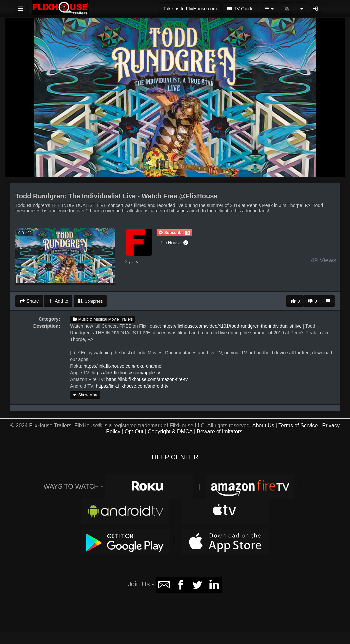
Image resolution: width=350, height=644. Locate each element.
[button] (174, 233)
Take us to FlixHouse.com (190, 9)
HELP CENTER (175, 457)
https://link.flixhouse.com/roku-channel (123, 366)
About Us (263, 425)
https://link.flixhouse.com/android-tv (132, 386)
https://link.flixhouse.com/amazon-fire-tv (147, 379)
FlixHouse (175, 243)
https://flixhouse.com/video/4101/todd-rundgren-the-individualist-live (232, 326)
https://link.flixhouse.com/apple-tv (126, 373)
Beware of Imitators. (220, 431)
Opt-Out (134, 431)
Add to (58, 301)
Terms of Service (298, 425)
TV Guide (240, 9)
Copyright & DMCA (170, 431)
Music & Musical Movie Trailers (102, 319)
